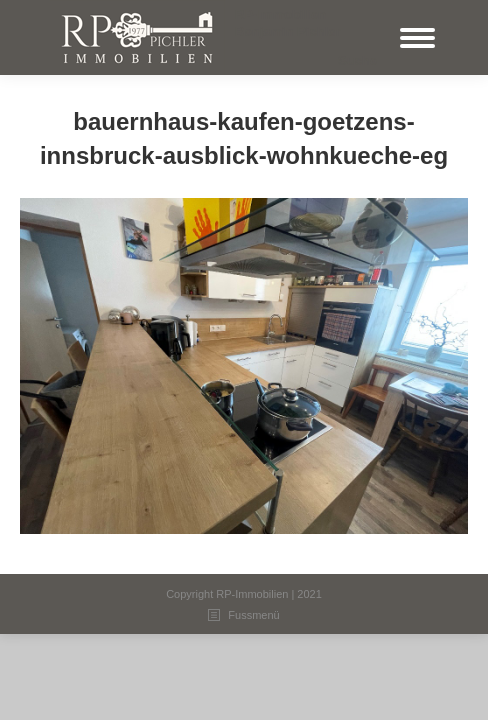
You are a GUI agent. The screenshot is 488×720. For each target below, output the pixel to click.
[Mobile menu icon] (417, 38)
